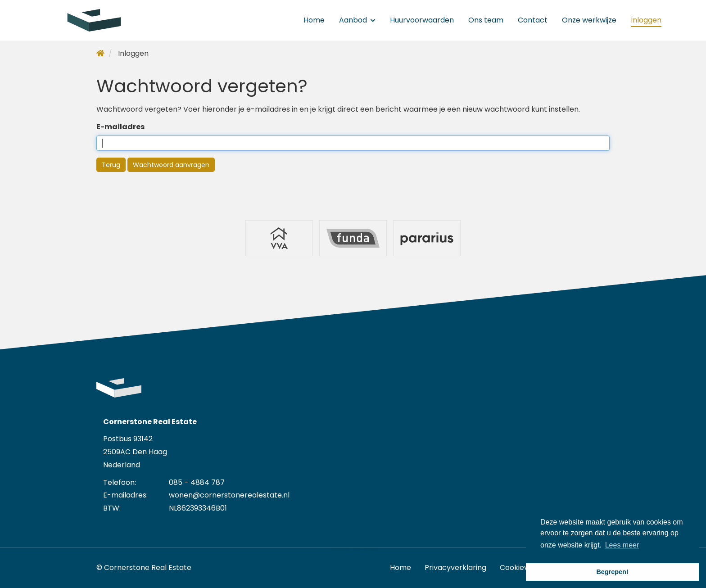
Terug (111, 165)
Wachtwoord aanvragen (171, 165)
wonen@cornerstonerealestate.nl (229, 495)
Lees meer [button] (622, 545)
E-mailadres (120, 127)
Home (314, 20)
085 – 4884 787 (197, 482)
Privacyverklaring (455, 568)
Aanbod (357, 20)
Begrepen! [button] (612, 572)
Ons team (486, 20)
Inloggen (646, 20)
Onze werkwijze (589, 20)
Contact (533, 20)
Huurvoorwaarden (422, 20)
